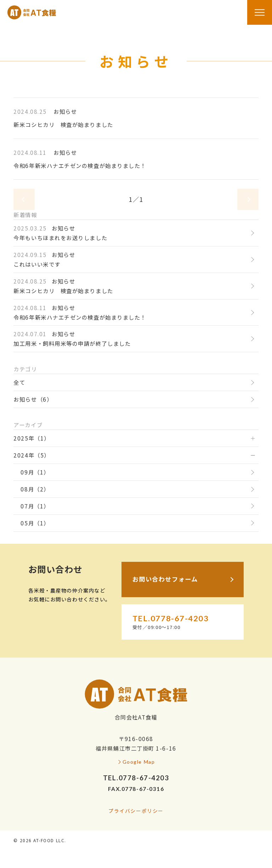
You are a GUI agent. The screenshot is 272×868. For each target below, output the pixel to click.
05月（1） (35, 523)
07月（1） (35, 506)
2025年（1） (32, 438)
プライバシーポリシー (136, 811)
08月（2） (35, 489)
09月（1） (35, 472)
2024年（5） (32, 455)
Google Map (139, 762)
